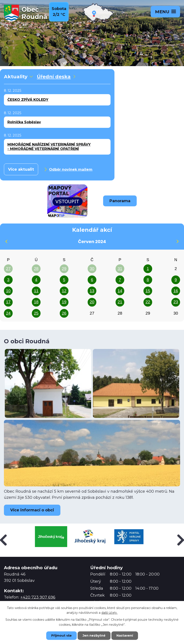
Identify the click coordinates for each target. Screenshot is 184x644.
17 (8, 302)
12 (64, 291)
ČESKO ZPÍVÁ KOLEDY (28, 100)
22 (148, 302)
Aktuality (18, 77)
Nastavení (125, 636)
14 (120, 291)
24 (8, 313)
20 (92, 302)
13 (92, 291)
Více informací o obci (32, 510)
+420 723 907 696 (38, 597)
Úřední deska (56, 77)
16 (176, 291)
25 (36, 313)
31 (120, 269)
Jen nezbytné (94, 636)
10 (8, 291)
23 (176, 302)
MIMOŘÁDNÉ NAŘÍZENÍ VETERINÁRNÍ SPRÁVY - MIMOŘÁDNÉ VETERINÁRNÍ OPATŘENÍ (49, 147)
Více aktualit (21, 169)
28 (36, 269)
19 (64, 302)
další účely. (109, 613)
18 (36, 302)
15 (148, 291)
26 (64, 313)
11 (36, 291)
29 (64, 269)
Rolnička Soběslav (24, 122)
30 (92, 269)
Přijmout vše (61, 636)
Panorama (120, 201)
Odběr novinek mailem (68, 169)
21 (120, 302)
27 (8, 269)
